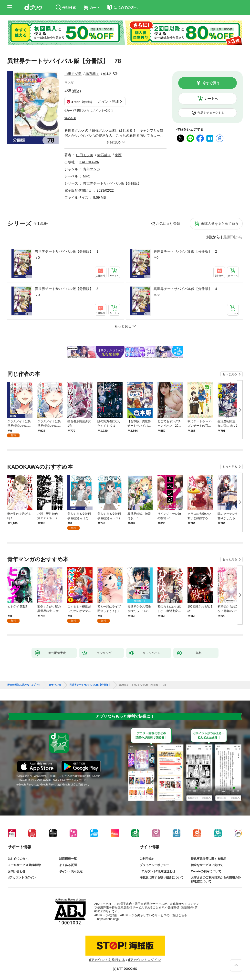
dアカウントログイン (22, 877)
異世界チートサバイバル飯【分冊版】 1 (67, 251)
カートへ (211, 99)
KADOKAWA (89, 162)
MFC (87, 176)
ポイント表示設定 (71, 871)
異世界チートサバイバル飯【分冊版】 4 (185, 289)
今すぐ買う (211, 83)
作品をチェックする (211, 113)
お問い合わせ (17, 871)
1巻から (213, 237)
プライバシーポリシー (154, 865)
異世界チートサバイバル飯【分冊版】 (112, 183)
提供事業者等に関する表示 (208, 859)
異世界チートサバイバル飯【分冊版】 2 (185, 251)
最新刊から (233, 237)
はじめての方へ (18, 859)
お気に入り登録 (168, 224)
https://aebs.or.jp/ (108, 919)
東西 (118, 155)
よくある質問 (68, 865)
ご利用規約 (147, 859)
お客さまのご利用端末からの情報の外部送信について (216, 879)
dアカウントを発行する (107, 960)
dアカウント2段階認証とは (157, 871)
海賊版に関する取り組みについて (162, 877)
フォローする (115, 74)
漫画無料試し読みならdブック (24, 685)
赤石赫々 (92, 74)
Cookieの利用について (206, 871)
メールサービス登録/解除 (24, 865)
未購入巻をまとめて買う (220, 224)
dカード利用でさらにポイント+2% (87, 111)
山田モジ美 (73, 74)
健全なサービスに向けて (207, 865)
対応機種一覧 (68, 859)
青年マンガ (92, 169)
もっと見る (230, 374)
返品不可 (70, 118)
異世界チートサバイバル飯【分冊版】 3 (67, 289)
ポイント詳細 (108, 102)
